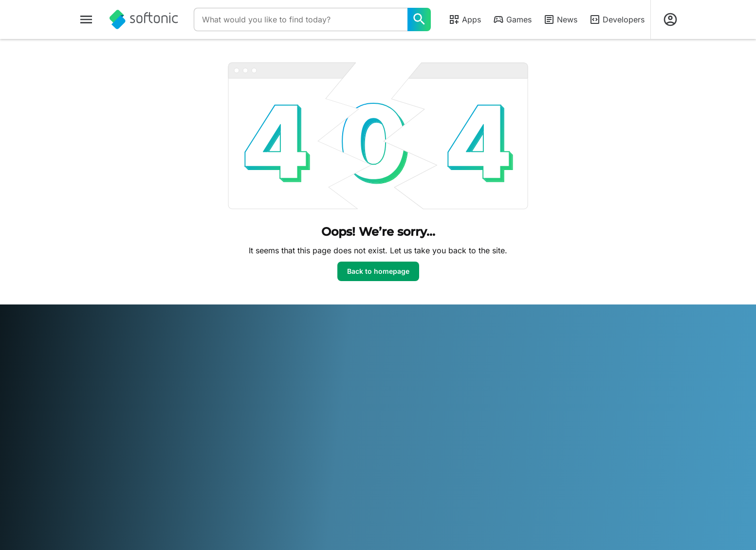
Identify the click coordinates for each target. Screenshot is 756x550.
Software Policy (256, 399)
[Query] (301, 19)
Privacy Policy (406, 393)
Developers (617, 19)
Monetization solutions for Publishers (272, 358)
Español (169, 475)
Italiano (287, 475)
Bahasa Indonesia (244, 475)
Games (512, 19)
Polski (402, 475)
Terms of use (405, 380)
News (560, 19)
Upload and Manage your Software (272, 381)
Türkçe (121, 489)
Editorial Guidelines (108, 407)
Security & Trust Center (115, 367)
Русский (465, 475)
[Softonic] (144, 19)
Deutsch (111, 475)
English (140, 475)
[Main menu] (86, 19)
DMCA (395, 353)
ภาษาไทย (92, 489)
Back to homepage (378, 271)
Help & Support (103, 380)
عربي (86, 475)
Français (199, 475)
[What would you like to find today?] (419, 19)
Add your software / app (118, 420)
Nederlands (370, 475)
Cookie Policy (406, 407)
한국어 (337, 475)
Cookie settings (409, 420)
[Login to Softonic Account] (670, 19)
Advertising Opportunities (272, 412)
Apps (465, 19)
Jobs (86, 393)
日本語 (313, 475)
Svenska (497, 475)
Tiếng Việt (153, 489)
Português (431, 475)
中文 (180, 489)
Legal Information (412, 367)
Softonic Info (99, 353)
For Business (98, 434)
